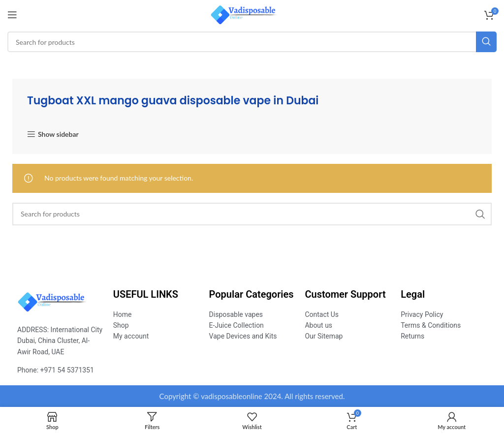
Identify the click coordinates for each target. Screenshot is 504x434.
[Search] (252, 42)
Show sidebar (58, 134)
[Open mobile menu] (12, 15)
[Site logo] (252, 14)
